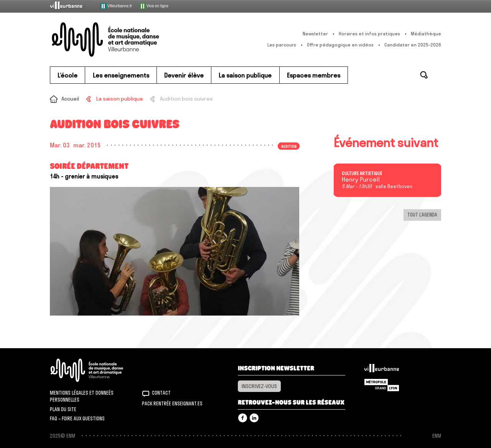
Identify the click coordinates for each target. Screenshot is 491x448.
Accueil (70, 99)
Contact (161, 393)
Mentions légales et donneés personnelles (82, 396)
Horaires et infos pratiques (369, 34)
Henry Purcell (361, 180)
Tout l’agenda (422, 215)
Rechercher (424, 75)
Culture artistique (362, 174)
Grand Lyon (382, 385)
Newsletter (315, 34)
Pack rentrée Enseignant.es (172, 403)
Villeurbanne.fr (116, 6)
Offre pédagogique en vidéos (340, 45)
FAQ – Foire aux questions (77, 418)
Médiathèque (426, 34)
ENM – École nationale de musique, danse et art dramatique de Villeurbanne (121, 40)
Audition (289, 146)
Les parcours (282, 45)
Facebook (243, 418)
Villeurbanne (382, 370)
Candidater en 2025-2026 (413, 45)
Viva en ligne (154, 6)
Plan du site (63, 409)
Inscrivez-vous (259, 386)
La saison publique (120, 99)
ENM (97, 370)
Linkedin (254, 418)
